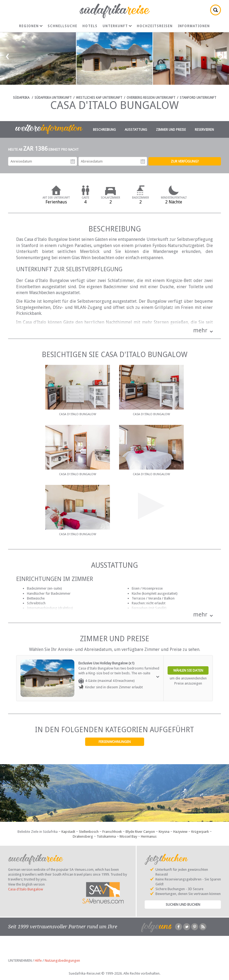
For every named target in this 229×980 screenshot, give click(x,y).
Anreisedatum (73, 161)
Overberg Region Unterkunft (151, 98)
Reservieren (204, 130)
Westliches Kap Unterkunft (99, 98)
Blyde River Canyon (140, 832)
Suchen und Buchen (183, 905)
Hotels (90, 26)
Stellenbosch (89, 832)
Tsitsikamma (106, 836)
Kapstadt (68, 832)
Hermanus (149, 836)
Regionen (31, 26)
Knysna (164, 832)
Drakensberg (83, 836)
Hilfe (38, 960)
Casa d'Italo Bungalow (26, 889)
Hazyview (180, 832)
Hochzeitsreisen (155, 26)
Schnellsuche (63, 26)
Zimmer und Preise (171, 130)
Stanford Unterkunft (198, 98)
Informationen (194, 26)
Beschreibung (104, 130)
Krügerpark (200, 832)
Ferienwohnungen (115, 742)
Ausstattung (136, 130)
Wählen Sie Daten (188, 670)
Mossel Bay (128, 836)
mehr (200, 330)
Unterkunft (117, 26)
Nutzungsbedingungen (62, 960)
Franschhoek (112, 832)
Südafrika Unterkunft (53, 98)
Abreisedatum (143, 161)
